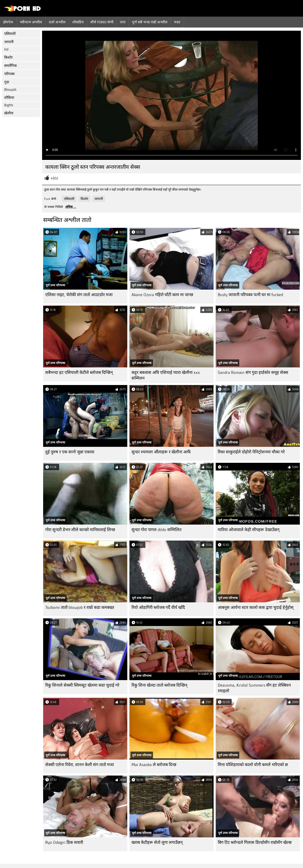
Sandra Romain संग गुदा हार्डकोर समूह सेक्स (253, 373)
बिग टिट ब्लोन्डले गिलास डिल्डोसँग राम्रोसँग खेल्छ (255, 842)
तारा (123, 22)
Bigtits (9, 105)
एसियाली (10, 34)
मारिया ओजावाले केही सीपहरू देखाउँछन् (249, 530)
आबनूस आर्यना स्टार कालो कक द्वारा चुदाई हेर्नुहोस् (256, 607)
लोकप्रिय (78, 22)
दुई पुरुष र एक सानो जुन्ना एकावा (70, 452)
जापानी (9, 42)
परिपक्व (9, 74)
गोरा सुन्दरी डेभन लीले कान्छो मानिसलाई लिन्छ (80, 530)
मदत (177, 22)
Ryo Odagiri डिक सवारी (64, 842)
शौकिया (9, 98)
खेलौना (9, 113)
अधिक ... (71, 207)
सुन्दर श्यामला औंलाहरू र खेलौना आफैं (161, 452)
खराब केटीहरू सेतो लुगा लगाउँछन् (157, 842)
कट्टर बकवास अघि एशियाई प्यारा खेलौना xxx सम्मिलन (166, 375)
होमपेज (8, 22)
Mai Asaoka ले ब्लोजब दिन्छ (154, 765)
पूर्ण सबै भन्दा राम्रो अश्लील (150, 22)
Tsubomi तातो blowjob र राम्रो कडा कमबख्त (80, 607)
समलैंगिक (11, 66)
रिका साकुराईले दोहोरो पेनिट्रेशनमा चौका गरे (251, 452)
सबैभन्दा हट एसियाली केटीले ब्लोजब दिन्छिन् (79, 373)
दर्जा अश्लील (57, 22)
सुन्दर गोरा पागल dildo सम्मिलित (156, 530)
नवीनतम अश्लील (31, 22)
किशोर (8, 57)
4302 (54, 178)
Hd (6, 49)
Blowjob (10, 90)
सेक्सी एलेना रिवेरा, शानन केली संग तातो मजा (80, 765)
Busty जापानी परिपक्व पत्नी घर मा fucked (250, 295)
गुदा (7, 82)
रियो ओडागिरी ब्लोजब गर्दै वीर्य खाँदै (158, 607)
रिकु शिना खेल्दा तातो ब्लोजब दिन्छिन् (159, 685)
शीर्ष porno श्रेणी (102, 22)
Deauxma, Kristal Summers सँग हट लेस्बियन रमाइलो (254, 688)
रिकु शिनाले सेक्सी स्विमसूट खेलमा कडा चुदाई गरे (82, 685)
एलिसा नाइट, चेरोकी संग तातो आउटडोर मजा (79, 295)
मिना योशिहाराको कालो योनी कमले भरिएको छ (253, 765)
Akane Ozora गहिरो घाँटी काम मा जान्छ (162, 295)
